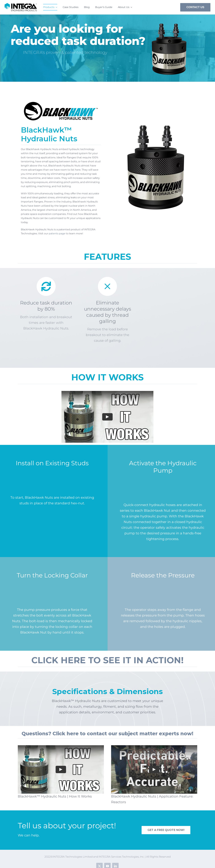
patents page (57, 233)
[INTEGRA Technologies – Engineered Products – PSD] (21, 5)
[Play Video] (107, 417)
